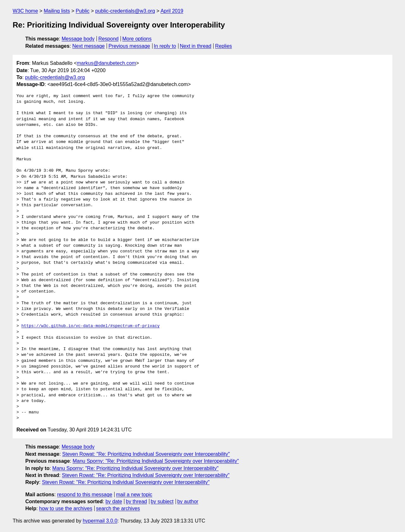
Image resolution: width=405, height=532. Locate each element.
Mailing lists (57, 11)
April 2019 (172, 11)
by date (114, 501)
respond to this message (84, 495)
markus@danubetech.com (106, 63)
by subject (162, 501)
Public (83, 11)
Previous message (129, 46)
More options (137, 39)
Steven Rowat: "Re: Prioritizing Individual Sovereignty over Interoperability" (146, 454)
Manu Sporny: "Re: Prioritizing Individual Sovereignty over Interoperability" (156, 461)
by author (188, 501)
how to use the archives (66, 508)
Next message (89, 46)
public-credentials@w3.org (125, 11)
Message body (78, 39)
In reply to (165, 46)
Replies (224, 46)
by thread (137, 501)
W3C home (25, 11)
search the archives (118, 508)
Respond (109, 39)
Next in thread (196, 46)
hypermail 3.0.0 (100, 521)
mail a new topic (134, 495)
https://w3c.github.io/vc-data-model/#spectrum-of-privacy (91, 326)
